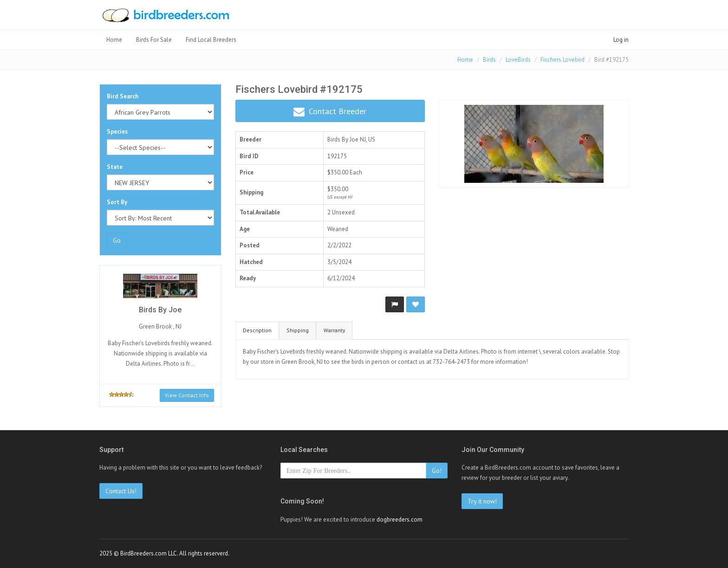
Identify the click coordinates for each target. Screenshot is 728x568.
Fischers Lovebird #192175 (299, 89)
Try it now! (482, 501)
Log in (621, 40)
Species (117, 132)
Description (257, 330)
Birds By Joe (343, 139)
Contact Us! (121, 491)
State (115, 167)
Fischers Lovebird (562, 60)
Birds (489, 60)
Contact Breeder (330, 112)
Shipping (298, 330)
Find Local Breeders (211, 40)
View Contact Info (187, 395)
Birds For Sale (154, 40)
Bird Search (123, 96)
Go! (437, 471)
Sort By (117, 202)
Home (114, 40)
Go (117, 240)
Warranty (334, 330)
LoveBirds (518, 60)
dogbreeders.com (400, 520)
